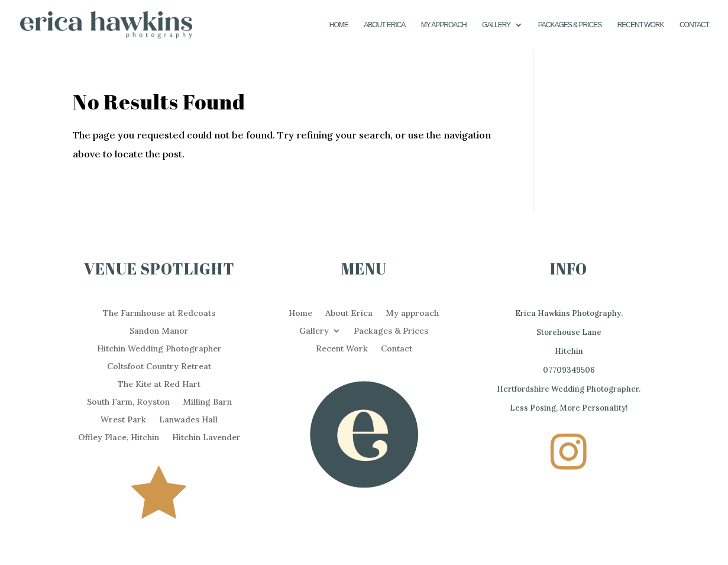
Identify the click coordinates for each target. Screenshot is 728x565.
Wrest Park (123, 420)
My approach (444, 25)
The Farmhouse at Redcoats (159, 314)
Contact (694, 25)
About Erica (384, 25)
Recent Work (641, 25)
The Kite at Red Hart (159, 385)
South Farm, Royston (128, 402)
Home (339, 25)
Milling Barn (207, 402)
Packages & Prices (570, 25)
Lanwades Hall (188, 420)
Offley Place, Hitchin (119, 438)
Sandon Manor (159, 331)
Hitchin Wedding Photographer (159, 349)
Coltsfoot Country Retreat (159, 367)
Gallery (496, 25)
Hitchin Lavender (206, 438)
